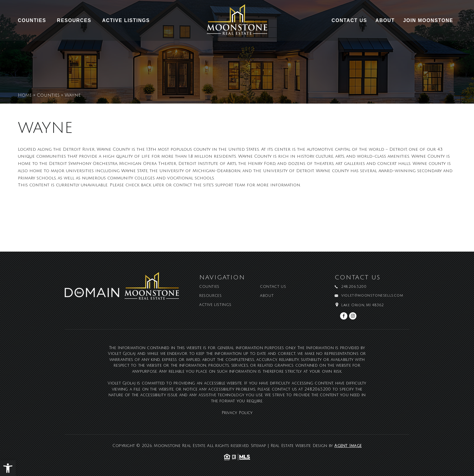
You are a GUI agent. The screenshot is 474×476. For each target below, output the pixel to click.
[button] (8, 468)
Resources (74, 21)
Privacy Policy (237, 413)
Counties (32, 21)
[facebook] (344, 316)
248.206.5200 (318, 389)
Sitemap (259, 446)
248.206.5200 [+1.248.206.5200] (354, 287)
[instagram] (353, 316)
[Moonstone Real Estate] (237, 22)
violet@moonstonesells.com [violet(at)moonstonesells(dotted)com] (372, 296)
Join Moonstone (428, 21)
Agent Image (348, 446)
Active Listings (126, 21)
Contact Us (349, 21)
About (385, 21)
